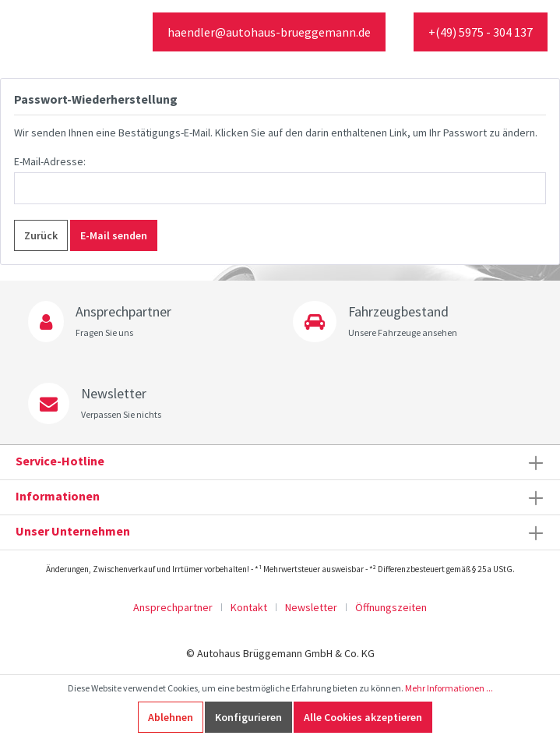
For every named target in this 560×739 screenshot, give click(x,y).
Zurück (41, 235)
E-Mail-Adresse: (50, 161)
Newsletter (311, 607)
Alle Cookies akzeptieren (363, 717)
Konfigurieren (248, 717)
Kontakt (249, 607)
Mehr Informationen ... (449, 688)
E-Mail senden (114, 235)
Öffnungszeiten (391, 607)
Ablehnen (171, 717)
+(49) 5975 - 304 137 (481, 32)
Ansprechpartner (173, 607)
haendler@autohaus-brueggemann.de (269, 32)
